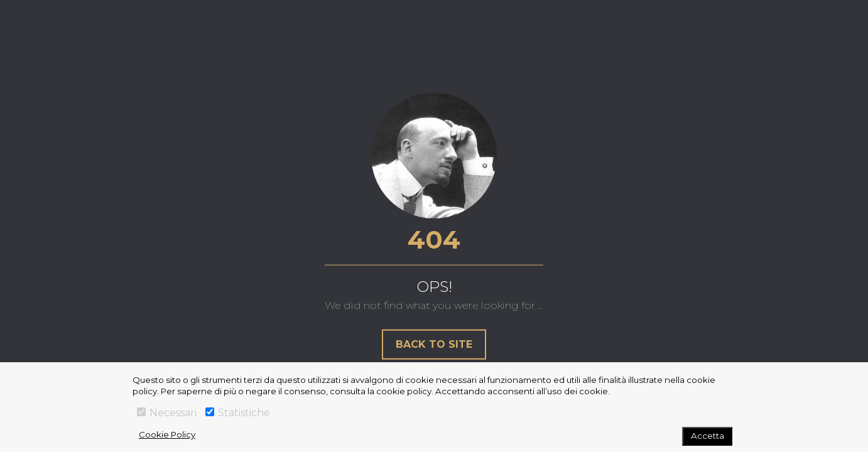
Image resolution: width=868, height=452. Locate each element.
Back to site (434, 344)
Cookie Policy (167, 434)
